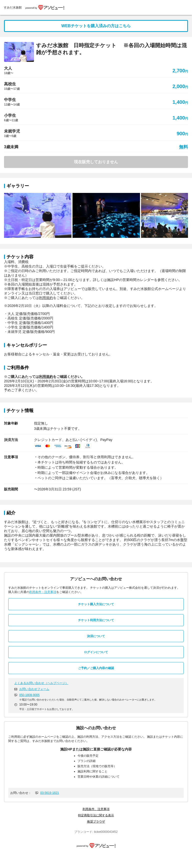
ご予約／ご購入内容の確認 (96, 668)
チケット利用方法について (96, 620)
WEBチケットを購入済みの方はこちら (96, 26)
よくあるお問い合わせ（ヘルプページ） (41, 683)
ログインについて (96, 652)
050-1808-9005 (29, 695)
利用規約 (46, 298)
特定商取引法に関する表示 (96, 815)
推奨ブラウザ (96, 822)
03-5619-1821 (50, 793)
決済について (96, 636)
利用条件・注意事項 (43, 592)
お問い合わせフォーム (34, 689)
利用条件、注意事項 (96, 809)
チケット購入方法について (96, 604)
